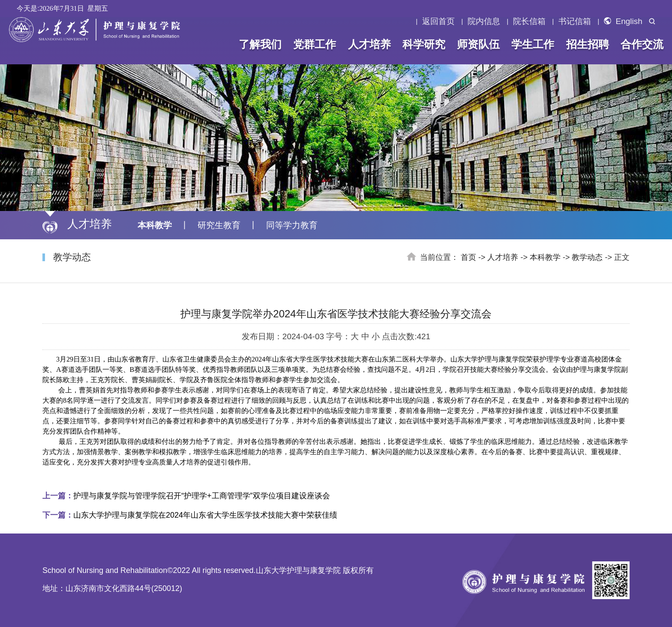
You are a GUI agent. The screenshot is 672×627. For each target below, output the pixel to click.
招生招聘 (587, 44)
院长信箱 (529, 21)
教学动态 (587, 257)
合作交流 (642, 44)
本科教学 (155, 225)
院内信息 (484, 21)
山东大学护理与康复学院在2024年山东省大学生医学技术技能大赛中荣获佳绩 (190, 515)
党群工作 (315, 44)
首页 (468, 257)
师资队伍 (478, 44)
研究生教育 (219, 225)
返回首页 (438, 21)
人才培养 (369, 44)
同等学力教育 (292, 225)
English (623, 21)
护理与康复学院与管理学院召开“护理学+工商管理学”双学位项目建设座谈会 (186, 496)
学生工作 (533, 44)
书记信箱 (575, 21)
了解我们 (260, 44)
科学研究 (424, 44)
